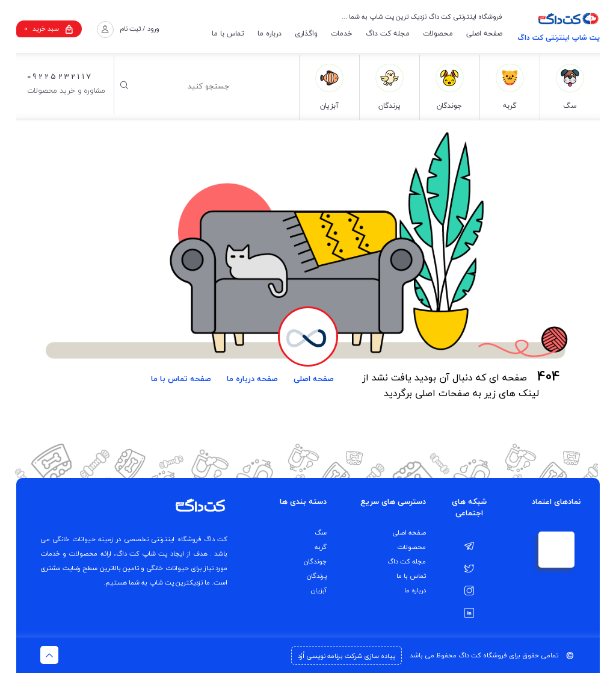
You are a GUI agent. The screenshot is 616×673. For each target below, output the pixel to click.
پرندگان (317, 576)
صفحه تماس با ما (181, 379)
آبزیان (319, 590)
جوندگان (315, 561)
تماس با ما (228, 33)
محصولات (438, 33)
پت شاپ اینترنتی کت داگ (559, 38)
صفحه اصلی (484, 33)
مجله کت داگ (388, 33)
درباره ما (269, 33)
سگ (321, 532)
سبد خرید (49, 29)
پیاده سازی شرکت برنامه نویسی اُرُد (346, 656)
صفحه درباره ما (252, 379)
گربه (321, 547)
